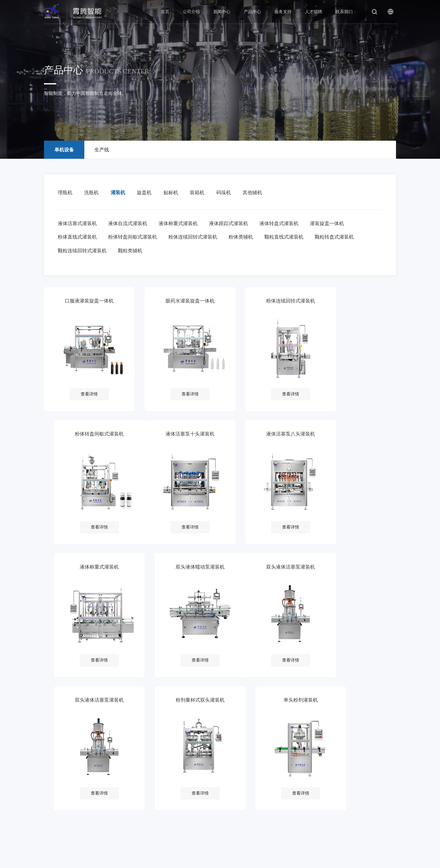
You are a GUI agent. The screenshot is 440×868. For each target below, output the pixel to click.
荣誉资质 (62, 821)
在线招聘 (206, 810)
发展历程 (62, 810)
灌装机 (119, 193)
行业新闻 (98, 799)
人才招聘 (313, 12)
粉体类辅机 (243, 238)
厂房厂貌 (62, 832)
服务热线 (170, 799)
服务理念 (170, 788)
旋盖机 (146, 193)
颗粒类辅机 (131, 252)
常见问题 (170, 810)
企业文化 (62, 799)
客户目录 (62, 843)
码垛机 (227, 193)
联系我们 (344, 12)
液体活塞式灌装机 (77, 224)
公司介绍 (191, 12)
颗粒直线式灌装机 (286, 238)
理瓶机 (65, 193)
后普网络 (389, 861)
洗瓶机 (92, 193)
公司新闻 (98, 788)
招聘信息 (206, 799)
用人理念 (206, 788)
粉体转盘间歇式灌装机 (133, 238)
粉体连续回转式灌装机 (194, 238)
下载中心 (170, 821)
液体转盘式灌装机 (281, 224)
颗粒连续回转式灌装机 (82, 252)
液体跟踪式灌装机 (230, 224)
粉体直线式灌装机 (77, 238)
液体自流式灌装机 (128, 224)
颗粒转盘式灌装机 (337, 238)
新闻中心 (222, 12)
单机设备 (134, 788)
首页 (165, 12)
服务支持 (283, 12)
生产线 (134, 799)
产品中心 (252, 12)
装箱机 (200, 193)
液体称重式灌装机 (179, 224)
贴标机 (173, 193)
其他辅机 (257, 193)
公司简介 (62, 788)
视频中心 (98, 810)
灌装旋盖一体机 (330, 224)
